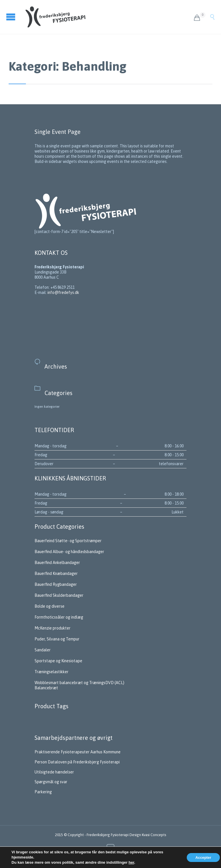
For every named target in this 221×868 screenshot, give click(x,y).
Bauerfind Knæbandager (56, 573)
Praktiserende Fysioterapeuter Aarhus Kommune (78, 752)
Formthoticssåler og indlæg (59, 617)
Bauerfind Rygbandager (56, 584)
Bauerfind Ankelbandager (57, 563)
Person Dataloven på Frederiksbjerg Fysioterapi (78, 762)
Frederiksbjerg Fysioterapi (108, 835)
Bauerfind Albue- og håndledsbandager (69, 552)
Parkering (43, 792)
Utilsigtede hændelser (54, 772)
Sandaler (43, 650)
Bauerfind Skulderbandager (59, 595)
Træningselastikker (52, 672)
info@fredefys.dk (63, 292)
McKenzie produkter (53, 628)
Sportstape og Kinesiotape (58, 661)
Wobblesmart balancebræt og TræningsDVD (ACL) (79, 683)
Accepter (203, 858)
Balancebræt (46, 688)
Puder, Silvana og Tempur (57, 639)
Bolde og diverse (49, 606)
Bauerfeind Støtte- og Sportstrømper (68, 541)
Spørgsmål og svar (51, 782)
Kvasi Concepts (154, 835)
